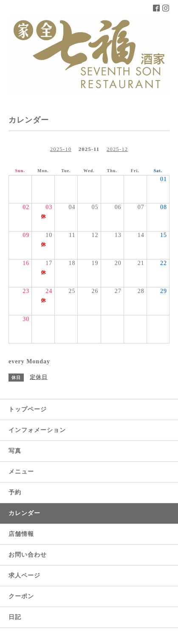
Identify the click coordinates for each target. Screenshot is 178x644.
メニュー (21, 472)
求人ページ (24, 576)
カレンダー (24, 513)
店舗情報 (21, 534)
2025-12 (117, 149)
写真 (15, 451)
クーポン (21, 596)
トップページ (28, 409)
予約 (15, 492)
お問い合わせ (28, 555)
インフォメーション (37, 430)
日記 (15, 617)
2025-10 (61, 149)
